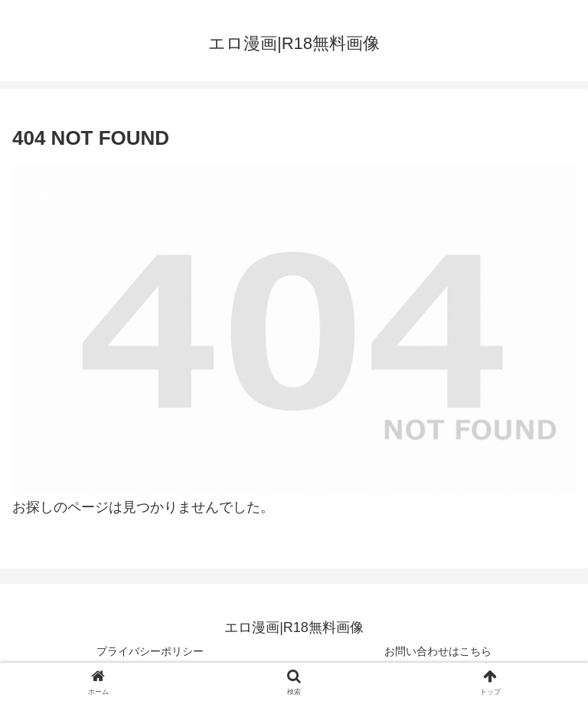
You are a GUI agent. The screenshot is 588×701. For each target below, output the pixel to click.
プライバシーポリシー (150, 651)
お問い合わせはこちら (438, 651)
